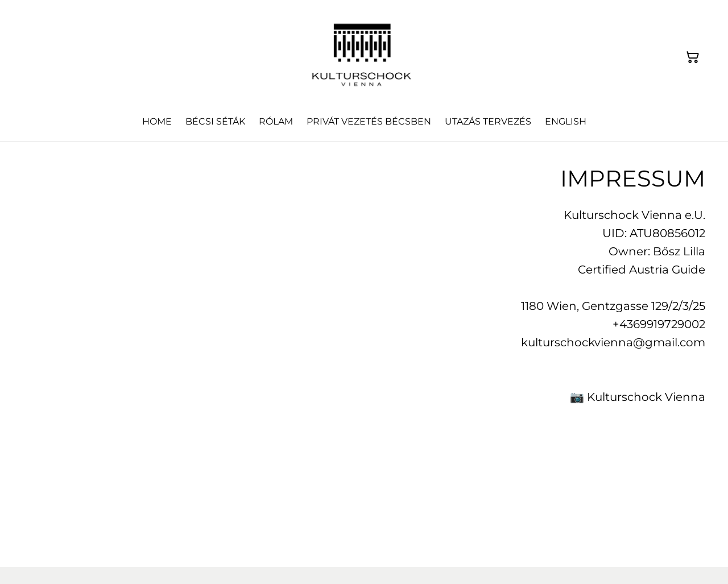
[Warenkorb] (693, 57)
